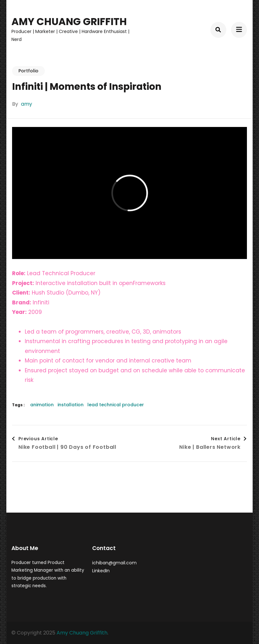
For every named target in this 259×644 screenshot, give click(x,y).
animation (42, 405)
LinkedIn (101, 571)
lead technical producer (116, 405)
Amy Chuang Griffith (69, 22)
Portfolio (28, 71)
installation (71, 405)
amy (27, 104)
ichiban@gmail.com (114, 563)
